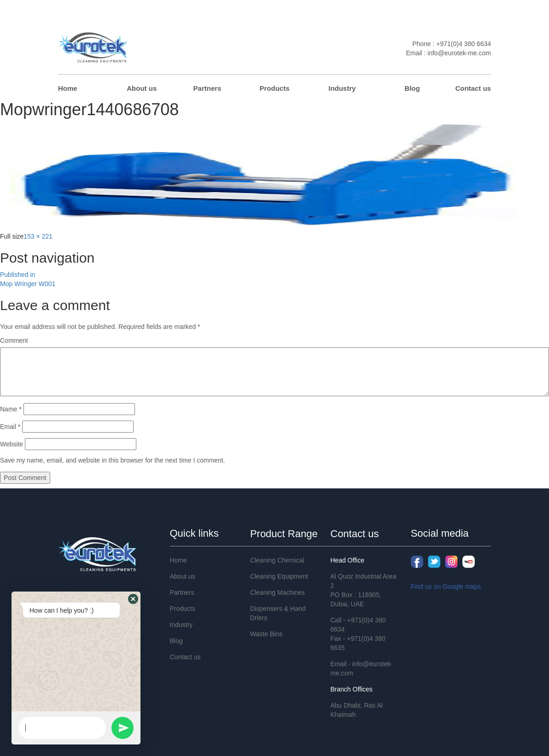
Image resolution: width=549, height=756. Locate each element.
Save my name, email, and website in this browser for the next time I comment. (113, 460)
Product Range (284, 534)
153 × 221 (38, 236)
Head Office (347, 560)
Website (12, 444)
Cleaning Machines (277, 592)
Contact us (473, 88)
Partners (207, 88)
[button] (133, 599)
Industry (342, 88)
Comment (14, 340)
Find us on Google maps (446, 586)
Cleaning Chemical (277, 560)
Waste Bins (266, 634)
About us (142, 88)
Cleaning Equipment (279, 576)
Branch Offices (351, 689)
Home (68, 88)
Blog (412, 88)
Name (11, 409)
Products (274, 88)
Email (10, 427)
